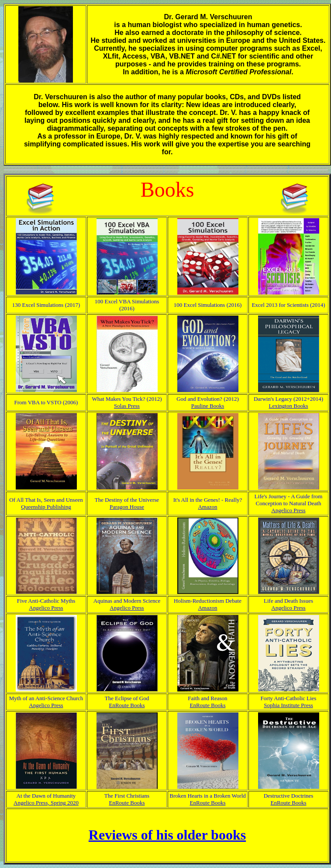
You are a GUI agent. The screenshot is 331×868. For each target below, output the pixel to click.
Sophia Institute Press (288, 705)
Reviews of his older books (167, 835)
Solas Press (127, 406)
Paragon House (127, 507)
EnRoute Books (127, 705)
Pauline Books (208, 406)
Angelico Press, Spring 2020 (46, 803)
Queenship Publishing (46, 507)
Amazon (207, 507)
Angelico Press (288, 510)
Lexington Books (289, 406)
